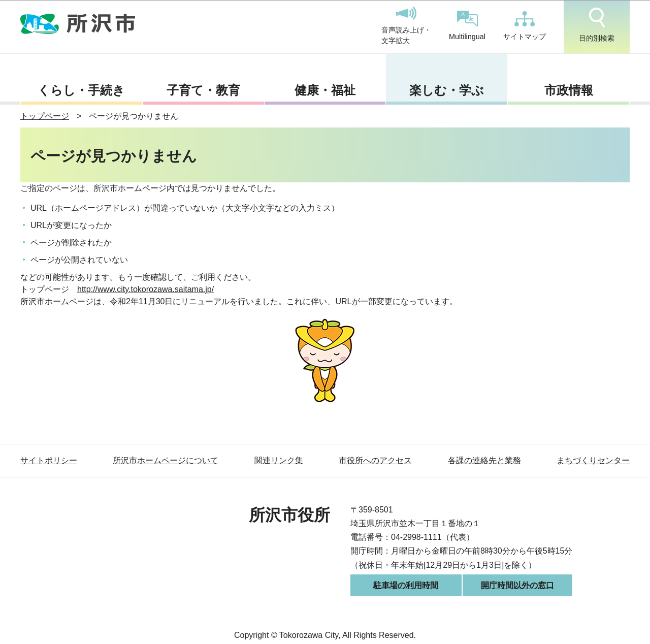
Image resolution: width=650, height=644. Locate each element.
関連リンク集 (279, 460)
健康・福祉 (325, 90)
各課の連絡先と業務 (484, 460)
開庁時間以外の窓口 (517, 585)
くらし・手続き (81, 90)
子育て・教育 (203, 90)
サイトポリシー (49, 460)
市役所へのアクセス (375, 460)
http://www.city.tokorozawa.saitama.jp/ (145, 289)
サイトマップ (525, 26)
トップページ (45, 116)
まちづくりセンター (593, 460)
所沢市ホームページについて (166, 460)
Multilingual (467, 26)
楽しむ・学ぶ (447, 90)
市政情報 (569, 90)
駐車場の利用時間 (406, 585)
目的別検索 (597, 25)
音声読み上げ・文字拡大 (406, 26)
